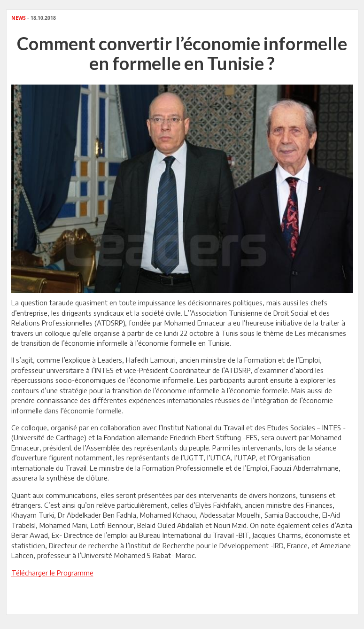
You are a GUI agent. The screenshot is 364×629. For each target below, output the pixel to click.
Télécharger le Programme (52, 573)
